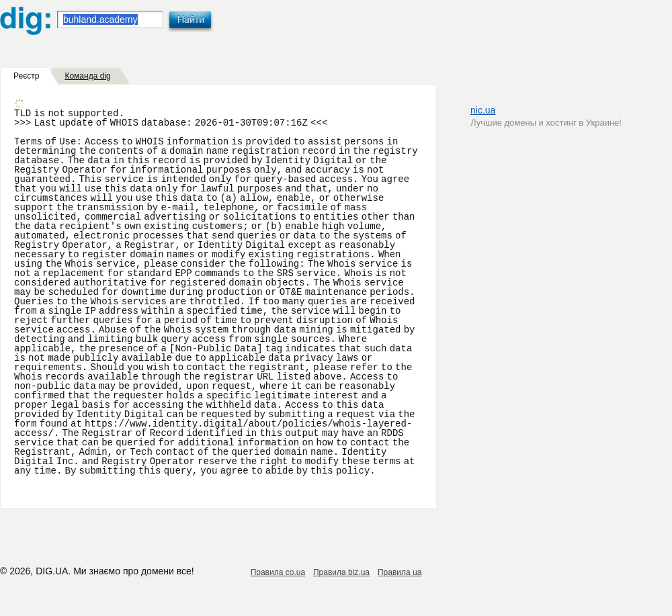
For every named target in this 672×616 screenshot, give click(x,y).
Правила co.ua (278, 572)
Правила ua (400, 572)
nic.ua (483, 110)
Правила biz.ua (341, 572)
